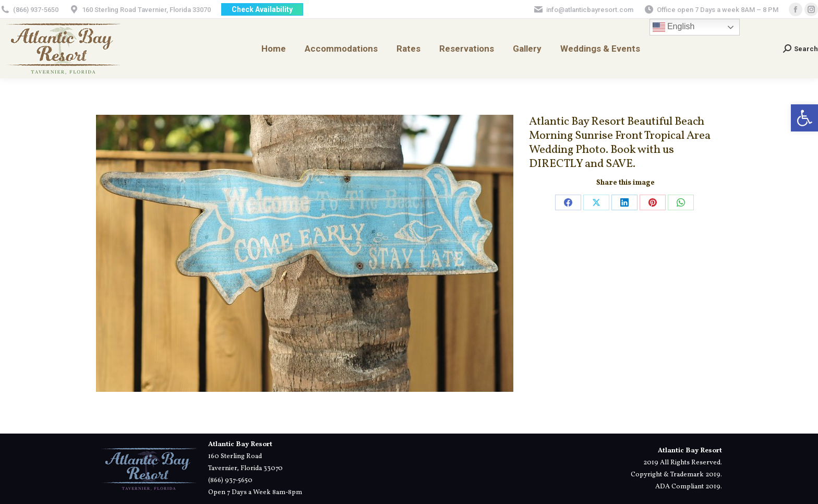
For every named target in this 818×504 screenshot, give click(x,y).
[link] (804, 118)
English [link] (674, 27)
